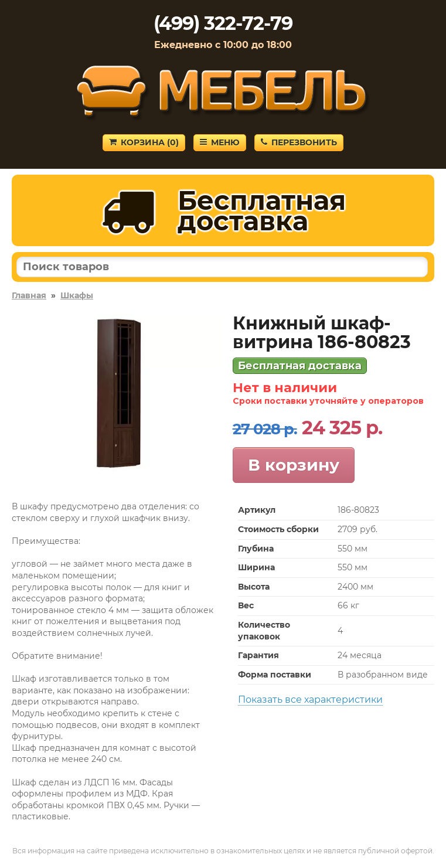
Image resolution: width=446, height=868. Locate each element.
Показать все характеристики (310, 699)
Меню (220, 142)
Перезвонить (299, 142)
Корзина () (144, 142)
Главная (29, 295)
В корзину (294, 465)
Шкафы (77, 295)
